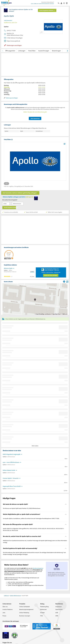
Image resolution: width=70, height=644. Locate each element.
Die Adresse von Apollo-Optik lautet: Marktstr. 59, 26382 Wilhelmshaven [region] (22, 508)
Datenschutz (59, 609)
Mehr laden (35, 446)
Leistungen (22, 51)
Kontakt (42, 613)
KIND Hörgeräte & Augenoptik (12, 454)
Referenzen (43, 609)
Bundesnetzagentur (38, 568)
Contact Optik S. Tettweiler (11, 478)
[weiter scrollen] (67, 51)
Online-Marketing (24, 613)
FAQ (41, 616)
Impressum (59, 607)
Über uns (5, 607)
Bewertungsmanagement (26, 609)
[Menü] (67, 3)
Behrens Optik (8, 268)
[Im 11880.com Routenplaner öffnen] (64, 281)
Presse (4, 616)
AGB (57, 613)
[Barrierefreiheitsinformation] (65, 3)
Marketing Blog (44, 607)
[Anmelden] (62, 3)
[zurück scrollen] (3, 51)
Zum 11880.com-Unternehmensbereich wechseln (42, 4)
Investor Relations (8, 609)
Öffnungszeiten (10, 51)
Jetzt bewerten (35, 118)
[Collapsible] (66, 504)
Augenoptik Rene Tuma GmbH (12, 486)
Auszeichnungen (44, 51)
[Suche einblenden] (59, 3)
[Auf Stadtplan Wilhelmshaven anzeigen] (67, 281)
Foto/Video (32, 51)
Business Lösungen (25, 616)
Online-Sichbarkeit (25, 607)
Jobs (4, 613)
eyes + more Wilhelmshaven (11, 462)
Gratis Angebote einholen (47, 10)
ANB (57, 616)
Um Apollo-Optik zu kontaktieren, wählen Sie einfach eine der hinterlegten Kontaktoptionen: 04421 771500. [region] (31, 518)
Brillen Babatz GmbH (9, 470)
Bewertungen (56, 51)
